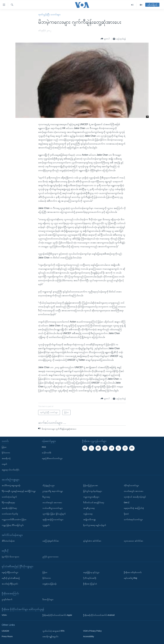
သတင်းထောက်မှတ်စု (10, 514)
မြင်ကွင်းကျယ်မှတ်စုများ (93, 491)
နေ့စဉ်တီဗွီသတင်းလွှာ (10, 572)
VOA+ (4, 615)
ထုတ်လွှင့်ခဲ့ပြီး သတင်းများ (49, 14)
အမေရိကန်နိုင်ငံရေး (9, 508)
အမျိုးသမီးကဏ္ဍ (89, 519)
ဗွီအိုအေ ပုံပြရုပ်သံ (90, 584)
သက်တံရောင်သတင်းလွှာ (133, 519)
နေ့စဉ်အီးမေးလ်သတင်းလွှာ (52, 458)
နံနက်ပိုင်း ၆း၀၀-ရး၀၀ (10, 556)
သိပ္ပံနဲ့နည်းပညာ (49, 485)
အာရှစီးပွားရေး (89, 508)
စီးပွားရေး (46, 497)
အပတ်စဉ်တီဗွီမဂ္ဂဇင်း (10, 584)
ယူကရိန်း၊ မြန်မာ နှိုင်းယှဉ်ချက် (54, 514)
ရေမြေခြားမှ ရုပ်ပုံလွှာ (91, 572)
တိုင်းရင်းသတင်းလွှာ (131, 485)
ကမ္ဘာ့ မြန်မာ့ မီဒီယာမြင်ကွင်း (13, 525)
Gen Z (127, 502)
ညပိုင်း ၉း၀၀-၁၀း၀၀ (51, 556)
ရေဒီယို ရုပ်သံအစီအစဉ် (11, 578)
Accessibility (89, 636)
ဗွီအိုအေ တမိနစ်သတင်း (133, 572)
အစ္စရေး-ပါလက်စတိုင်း (11, 470)
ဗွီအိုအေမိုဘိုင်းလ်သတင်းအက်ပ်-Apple (57, 615)
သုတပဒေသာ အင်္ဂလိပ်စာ (133, 541)
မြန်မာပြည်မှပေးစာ (91, 485)
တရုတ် (4, 464)
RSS (44, 447)
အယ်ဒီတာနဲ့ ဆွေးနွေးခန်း (11, 485)
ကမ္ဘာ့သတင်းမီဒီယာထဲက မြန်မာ (14, 519)
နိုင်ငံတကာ (6, 453)
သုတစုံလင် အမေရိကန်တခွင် (135, 497)
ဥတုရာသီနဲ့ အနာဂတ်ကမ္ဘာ (53, 491)
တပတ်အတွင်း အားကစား (52, 502)
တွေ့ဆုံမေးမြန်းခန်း (50, 584)
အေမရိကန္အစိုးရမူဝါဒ (50, 636)
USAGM (5, 631)
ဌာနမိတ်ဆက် (7, 599)
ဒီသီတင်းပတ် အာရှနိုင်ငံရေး (94, 502)
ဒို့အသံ (126, 514)
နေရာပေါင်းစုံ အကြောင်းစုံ (134, 508)
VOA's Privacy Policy (92, 631)
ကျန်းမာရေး (88, 514)
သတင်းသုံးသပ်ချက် (9, 497)
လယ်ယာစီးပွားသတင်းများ (53, 508)
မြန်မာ (4, 447)
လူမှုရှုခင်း (46, 525)
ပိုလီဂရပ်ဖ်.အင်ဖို (90, 578)
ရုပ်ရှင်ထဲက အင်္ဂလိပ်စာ (92, 541)
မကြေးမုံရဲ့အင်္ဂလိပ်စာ (51, 541)
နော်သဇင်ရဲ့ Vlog (130, 578)
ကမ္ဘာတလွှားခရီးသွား (91, 497)
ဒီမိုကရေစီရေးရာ (8, 502)
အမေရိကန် (6, 458)
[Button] (105, 39)
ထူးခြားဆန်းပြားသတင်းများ (53, 519)
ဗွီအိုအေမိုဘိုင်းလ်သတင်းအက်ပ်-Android (99, 615)
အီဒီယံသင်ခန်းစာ (8, 541)
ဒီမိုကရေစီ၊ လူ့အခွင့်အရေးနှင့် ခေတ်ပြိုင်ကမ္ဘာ (19, 491)
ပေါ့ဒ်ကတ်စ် (47, 453)
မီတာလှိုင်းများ (48, 599)
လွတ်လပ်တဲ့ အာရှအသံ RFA (53, 631)
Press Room (7, 636)
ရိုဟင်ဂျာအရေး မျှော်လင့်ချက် (95, 525)
